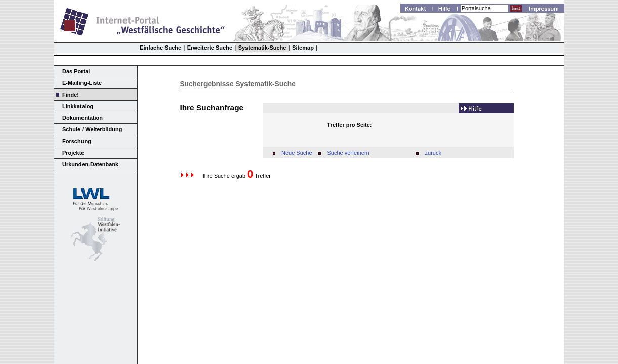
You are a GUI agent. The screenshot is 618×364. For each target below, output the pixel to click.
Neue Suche (297, 153)
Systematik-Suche (262, 48)
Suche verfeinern (348, 153)
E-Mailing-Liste (82, 83)
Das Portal (76, 71)
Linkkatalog (78, 106)
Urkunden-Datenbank (90, 164)
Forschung (77, 141)
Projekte (73, 153)
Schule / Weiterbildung (92, 129)
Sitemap (303, 48)
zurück (433, 153)
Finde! (71, 95)
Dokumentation (83, 118)
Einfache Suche (160, 48)
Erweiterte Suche (210, 48)
